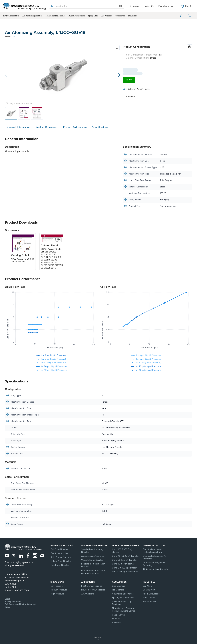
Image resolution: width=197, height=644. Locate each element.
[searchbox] (89, 6)
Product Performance (75, 127)
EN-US (186, 6)
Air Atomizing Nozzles (94, 546)
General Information (19, 127)
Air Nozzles (88, 582)
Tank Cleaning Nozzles (125, 546)
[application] (51, 321)
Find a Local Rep (166, 6)
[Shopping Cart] (190, 16)
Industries (149, 582)
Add (129, 79)
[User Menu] (181, 16)
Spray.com (134, 6)
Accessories (119, 582)
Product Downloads (47, 127)
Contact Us (149, 6)
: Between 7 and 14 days (136, 88)
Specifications (100, 127)
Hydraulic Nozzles (61, 546)
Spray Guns (57, 582)
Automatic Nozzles (154, 546)
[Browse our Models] (121, 6)
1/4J (14, 37)
